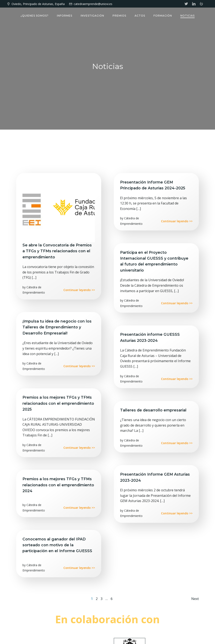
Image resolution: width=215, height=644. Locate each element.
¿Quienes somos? (35, 16)
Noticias (187, 16)
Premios (119, 16)
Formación (163, 16)
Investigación (92, 16)
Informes (65, 16)
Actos (140, 16)
